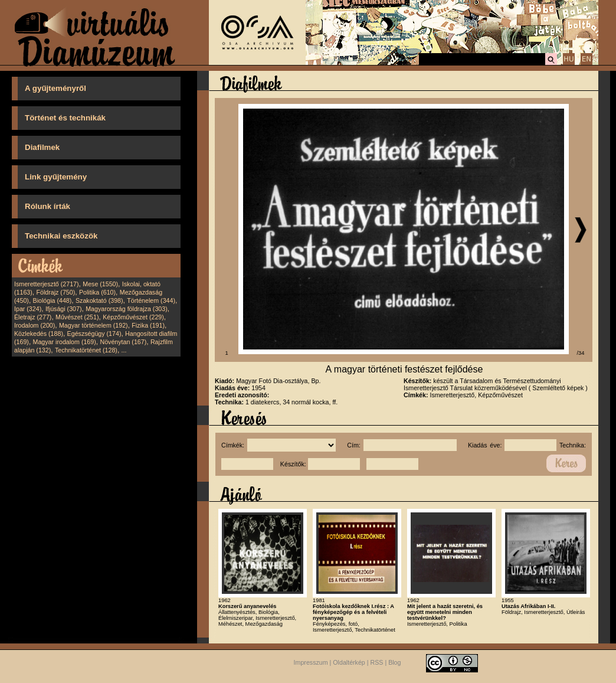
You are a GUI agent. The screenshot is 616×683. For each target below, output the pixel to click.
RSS (377, 662)
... (124, 350)
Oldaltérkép (349, 662)
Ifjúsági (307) (64, 309)
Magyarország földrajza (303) (127, 309)
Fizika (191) (148, 325)
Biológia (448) (53, 300)
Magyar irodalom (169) (65, 342)
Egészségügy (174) (94, 334)
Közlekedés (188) (39, 334)
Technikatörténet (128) (86, 350)
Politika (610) (97, 292)
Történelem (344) (151, 300)
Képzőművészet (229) (133, 317)
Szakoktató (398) (99, 300)
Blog (394, 662)
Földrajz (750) (55, 292)
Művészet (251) (77, 317)
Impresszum (311, 662)
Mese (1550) (100, 284)
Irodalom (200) (35, 325)
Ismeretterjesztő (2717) (47, 284)
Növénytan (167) (123, 342)
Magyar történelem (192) (94, 325)
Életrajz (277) (33, 317)
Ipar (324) (28, 309)
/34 (581, 353)
